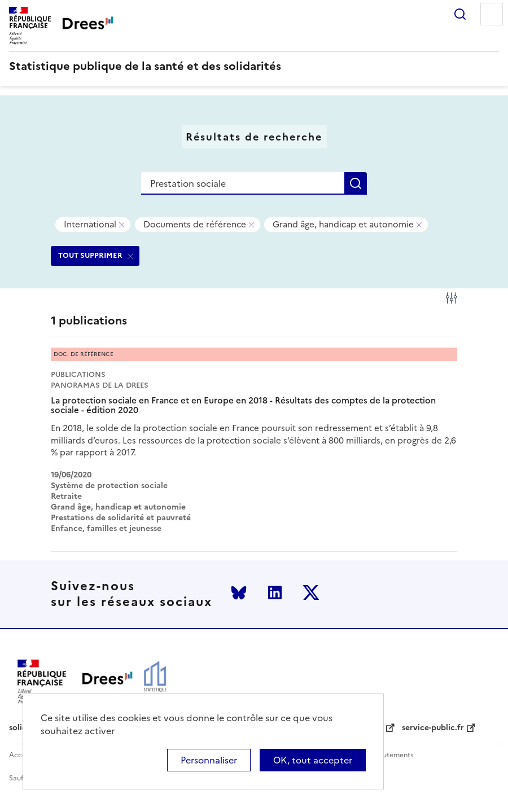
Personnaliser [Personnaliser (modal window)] (209, 760)
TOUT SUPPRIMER (90, 255)
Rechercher (460, 14)
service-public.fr (433, 728)
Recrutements (390, 755)
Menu (492, 14)
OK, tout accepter (313, 760)
